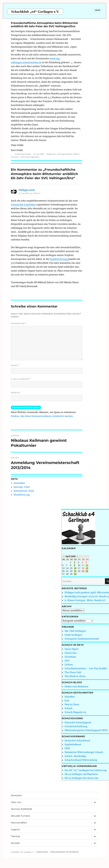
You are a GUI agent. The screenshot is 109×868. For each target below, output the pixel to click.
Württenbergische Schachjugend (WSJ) (86, 730)
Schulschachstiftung (76, 726)
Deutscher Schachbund (77, 741)
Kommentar (19, 324)
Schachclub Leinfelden (23, 205)
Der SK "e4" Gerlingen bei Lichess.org (86, 770)
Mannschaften (19, 823)
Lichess (69, 665)
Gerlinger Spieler (65, 154)
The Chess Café (73, 672)
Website (16, 393)
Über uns (16, 802)
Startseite (16, 795)
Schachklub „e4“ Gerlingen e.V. (35, 12)
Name (15, 365)
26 (87, 571)
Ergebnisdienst (73, 744)
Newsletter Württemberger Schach (84, 752)
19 (87, 568)
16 (75, 568)
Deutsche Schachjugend (78, 722)
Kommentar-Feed (24, 491)
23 (75, 571)
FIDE (67, 748)
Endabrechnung (59, 259)
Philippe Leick (27, 190)
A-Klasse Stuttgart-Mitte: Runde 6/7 (85, 600)
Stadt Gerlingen (73, 635)
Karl (67, 701)
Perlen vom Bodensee (76, 686)
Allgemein (51, 154)
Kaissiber (70, 697)
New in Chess (72, 704)
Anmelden (19, 483)
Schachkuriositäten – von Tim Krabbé (86, 668)
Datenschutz (42, 852)
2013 (23, 157)
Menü (98, 10)
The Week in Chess (75, 676)
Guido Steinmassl (23, 154)
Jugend (15, 829)
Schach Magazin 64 (75, 712)
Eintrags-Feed (22, 487)
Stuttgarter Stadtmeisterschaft (82, 639)
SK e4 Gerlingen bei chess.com (81, 778)
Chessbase (70, 657)
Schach (69, 708)
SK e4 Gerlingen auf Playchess (81, 774)
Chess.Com (71, 653)
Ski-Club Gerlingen (75, 631)
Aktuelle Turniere (20, 816)
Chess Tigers (72, 649)
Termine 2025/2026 (21, 809)
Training (15, 836)
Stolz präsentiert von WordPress (65, 852)
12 (87, 565)
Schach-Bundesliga (75, 756)
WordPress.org (22, 495)
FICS (67, 661)
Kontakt (15, 843)
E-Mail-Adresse (21, 379)
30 (75, 574)
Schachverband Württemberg (81, 760)
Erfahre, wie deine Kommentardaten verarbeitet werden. (42, 416)
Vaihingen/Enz (33, 157)
